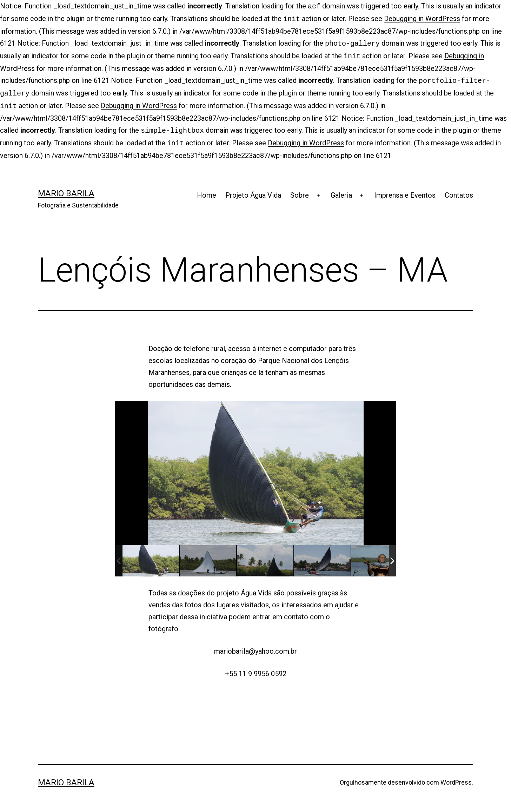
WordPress (456, 776)
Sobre (300, 189)
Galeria (341, 189)
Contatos (459, 189)
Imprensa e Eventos (405, 189)
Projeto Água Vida (253, 189)
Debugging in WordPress (422, 18)
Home (207, 189)
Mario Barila (66, 187)
